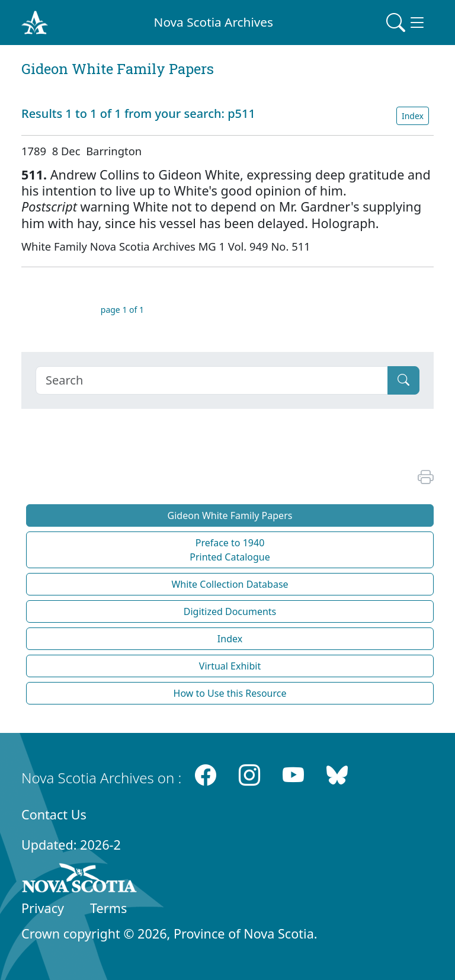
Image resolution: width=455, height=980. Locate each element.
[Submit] (403, 380)
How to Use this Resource (230, 693)
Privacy (43, 908)
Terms (108, 908)
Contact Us (54, 814)
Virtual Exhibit (230, 666)
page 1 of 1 (122, 310)
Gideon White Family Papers (230, 515)
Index (413, 116)
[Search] (212, 380)
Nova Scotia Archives (214, 22)
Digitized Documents (230, 611)
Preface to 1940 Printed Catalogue (230, 550)
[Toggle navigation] (406, 23)
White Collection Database (230, 584)
